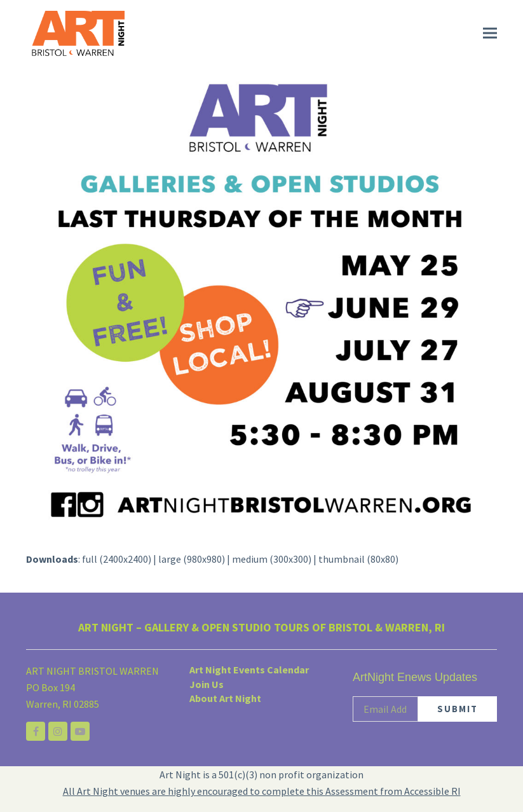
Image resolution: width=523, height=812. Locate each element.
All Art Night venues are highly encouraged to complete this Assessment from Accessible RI (262, 791)
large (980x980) (192, 559)
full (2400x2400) (117, 559)
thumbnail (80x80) (358, 559)
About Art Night (225, 698)
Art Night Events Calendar (249, 670)
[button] (490, 33)
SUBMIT (458, 709)
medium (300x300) (272, 559)
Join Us (207, 684)
